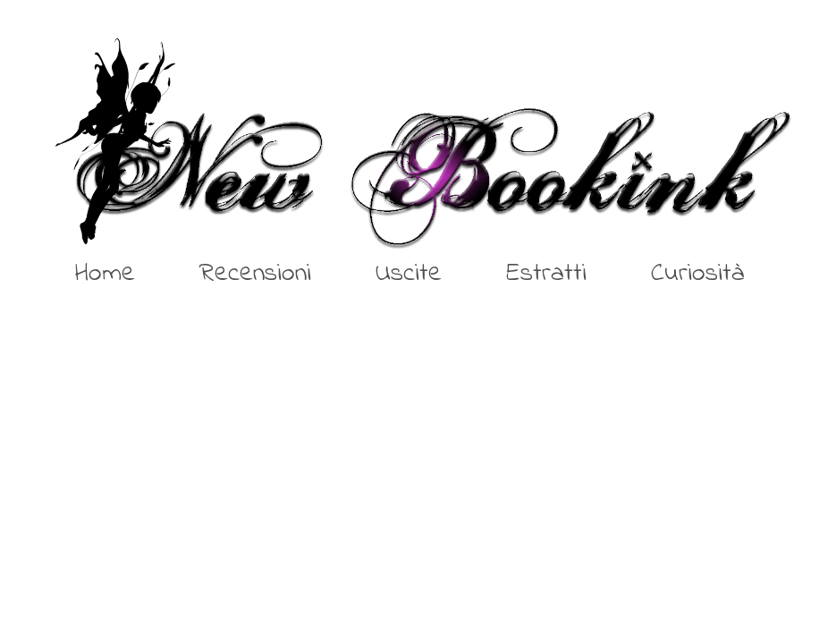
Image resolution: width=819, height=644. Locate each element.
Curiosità (698, 274)
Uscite (409, 274)
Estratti (546, 274)
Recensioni (255, 274)
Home (105, 274)
